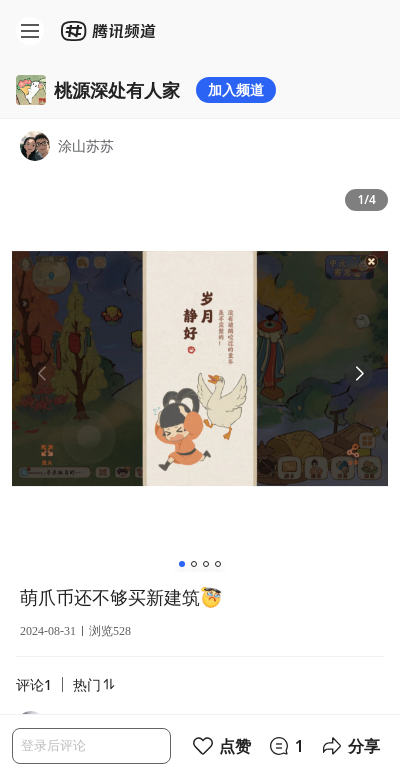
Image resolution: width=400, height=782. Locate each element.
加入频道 (236, 89)
